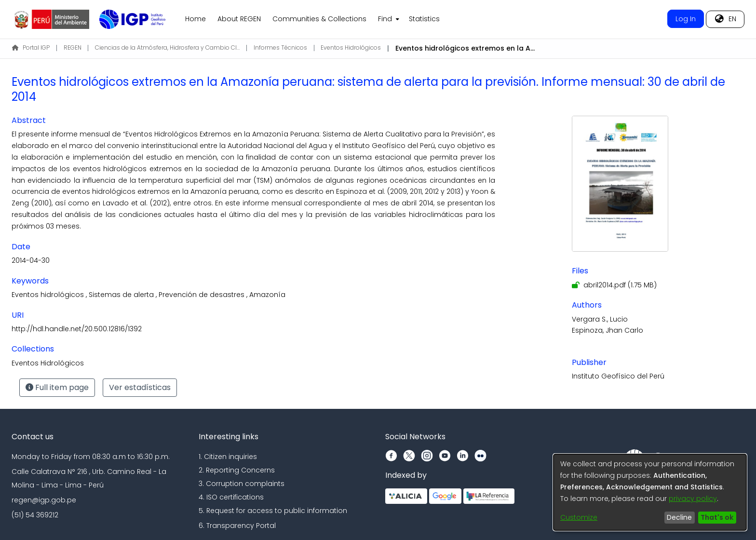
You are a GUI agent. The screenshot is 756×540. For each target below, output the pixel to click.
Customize (579, 517)
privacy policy (693, 499)
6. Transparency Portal (237, 526)
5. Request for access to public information (273, 511)
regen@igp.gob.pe (44, 500)
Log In (686, 19)
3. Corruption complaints (242, 484)
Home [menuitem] (196, 19)
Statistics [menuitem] (424, 19)
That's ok (717, 517)
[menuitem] (388, 19)
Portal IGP (31, 47)
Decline (679, 517)
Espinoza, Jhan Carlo (607, 330)
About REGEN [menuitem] (239, 19)
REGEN (73, 47)
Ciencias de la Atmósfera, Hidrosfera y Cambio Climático (167, 47)
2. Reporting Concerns (237, 470)
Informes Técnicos (280, 47)
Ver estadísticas (140, 387)
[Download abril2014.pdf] (614, 285)
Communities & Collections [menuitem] (319, 19)
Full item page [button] (57, 387)
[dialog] (650, 492)
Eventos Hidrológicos (351, 47)
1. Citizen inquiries (228, 457)
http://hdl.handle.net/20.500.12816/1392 (77, 329)
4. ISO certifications (231, 497)
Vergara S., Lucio (600, 319)
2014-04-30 (31, 260)
